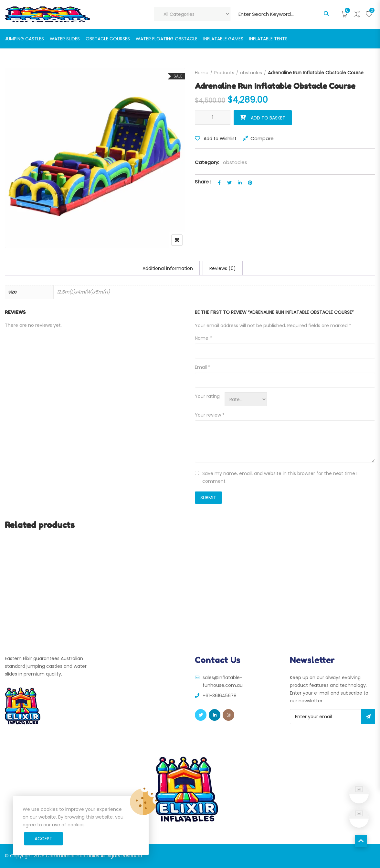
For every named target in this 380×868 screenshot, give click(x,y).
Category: (207, 162)
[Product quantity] (213, 117)
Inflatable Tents (268, 39)
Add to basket (268, 118)
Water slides (65, 39)
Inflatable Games (223, 39)
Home (202, 73)
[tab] (168, 268)
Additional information (168, 268)
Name (203, 338)
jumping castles (24, 39)
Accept (43, 839)
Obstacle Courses (108, 39)
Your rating (207, 397)
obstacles (251, 73)
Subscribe (368, 717)
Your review (210, 415)
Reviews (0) (223, 268)
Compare (262, 138)
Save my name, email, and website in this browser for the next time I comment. (280, 478)
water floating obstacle (167, 39)
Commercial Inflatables (73, 856)
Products (224, 73)
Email (203, 367)
